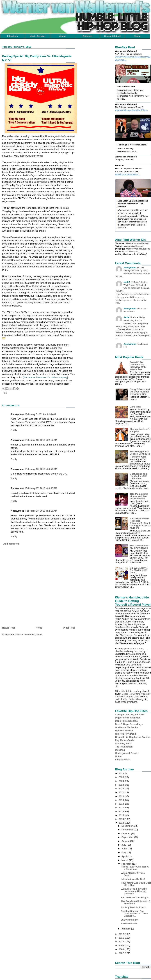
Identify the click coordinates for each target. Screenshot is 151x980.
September (128, 837)
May (124, 852)
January (126, 929)
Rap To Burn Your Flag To (135, 898)
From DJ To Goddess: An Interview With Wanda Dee (138, 366)
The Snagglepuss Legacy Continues (140, 453)
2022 (122, 789)
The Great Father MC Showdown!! (139, 547)
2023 (122, 785)
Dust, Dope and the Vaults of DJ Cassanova (139, 476)
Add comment (11, 544)
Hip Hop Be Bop (124, 731)
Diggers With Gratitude (128, 718)
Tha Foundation (124, 747)
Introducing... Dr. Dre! (133, 879)
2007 (122, 953)
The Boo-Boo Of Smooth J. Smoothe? (136, 902)
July (124, 845)
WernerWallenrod (134, 246)
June (125, 849)
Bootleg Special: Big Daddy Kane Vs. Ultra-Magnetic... (134, 913)
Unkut (118, 756)
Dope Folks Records (126, 721)
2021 (122, 792)
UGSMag (120, 750)
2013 (122, 823)
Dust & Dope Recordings (129, 724)
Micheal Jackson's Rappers (140, 430)
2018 (122, 804)
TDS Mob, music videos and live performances (139, 496)
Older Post (69, 628)
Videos (62, 36)
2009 (122, 946)
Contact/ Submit (113, 36)
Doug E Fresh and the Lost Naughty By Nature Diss (140, 392)
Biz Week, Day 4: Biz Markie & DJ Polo (139, 570)
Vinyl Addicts (122, 760)
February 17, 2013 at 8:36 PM (41, 488)
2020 (122, 796)
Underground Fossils (127, 753)
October (126, 833)
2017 (122, 808)
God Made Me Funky (126, 727)
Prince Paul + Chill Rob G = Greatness (135, 868)
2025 (122, 777)
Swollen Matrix (129, 923)
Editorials (87, 36)
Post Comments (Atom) (29, 635)
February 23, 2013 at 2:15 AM (41, 511)
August (126, 841)
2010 (122, 942)
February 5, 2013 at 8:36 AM (41, 414)
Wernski (133, 251)
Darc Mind (135, 407)
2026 (122, 773)
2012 (122, 934)
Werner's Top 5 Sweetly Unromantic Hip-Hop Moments (134, 891)
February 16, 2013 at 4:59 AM (41, 469)
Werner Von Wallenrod (138, 249)
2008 (122, 949)
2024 (122, 781)
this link (125, 691)
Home (137, 36)
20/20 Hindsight (129, 920)
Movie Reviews (37, 36)
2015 (122, 815)
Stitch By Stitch (124, 743)
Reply (14, 430)
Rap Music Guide (124, 740)
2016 (122, 812)
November (128, 830)
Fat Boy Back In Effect (133, 907)
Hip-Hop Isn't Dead (125, 734)
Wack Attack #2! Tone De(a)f (133, 874)
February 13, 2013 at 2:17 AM (41, 440)
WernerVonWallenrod (137, 243)
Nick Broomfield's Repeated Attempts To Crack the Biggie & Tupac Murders (140, 523)
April (124, 856)
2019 (122, 800)
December (127, 826)
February (127, 864)
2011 (122, 938)
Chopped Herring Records (130, 714)
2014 (122, 819)
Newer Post (9, 628)
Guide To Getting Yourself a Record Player (133, 695)
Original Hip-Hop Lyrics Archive (133, 737)
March (125, 860)
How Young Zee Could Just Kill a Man (136, 884)
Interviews (12, 36)
